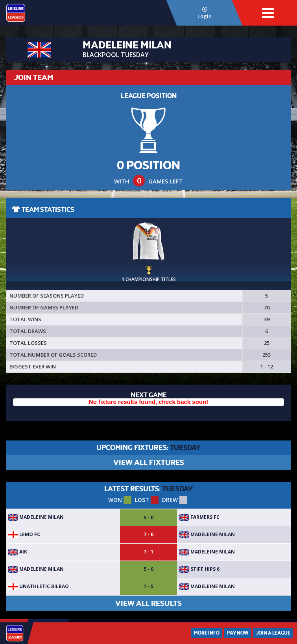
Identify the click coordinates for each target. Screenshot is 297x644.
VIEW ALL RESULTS (148, 603)
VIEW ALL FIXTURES (149, 462)
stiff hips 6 (199, 569)
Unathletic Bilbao (39, 586)
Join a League (273, 633)
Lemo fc (24, 534)
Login (205, 13)
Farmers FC (199, 517)
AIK (18, 552)
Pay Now (238, 633)
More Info (207, 633)
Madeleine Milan (36, 517)
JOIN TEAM (34, 77)
